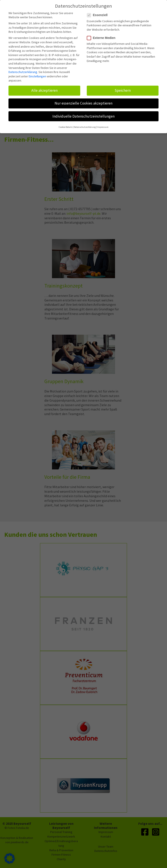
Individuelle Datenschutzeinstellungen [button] (83, 114)
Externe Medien (102, 36)
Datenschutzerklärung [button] (85, 125)
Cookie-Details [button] (66, 125)
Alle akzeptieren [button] (44, 88)
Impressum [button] (103, 125)
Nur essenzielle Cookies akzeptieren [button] (83, 101)
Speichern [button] (123, 88)
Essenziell (99, 13)
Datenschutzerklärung (23, 70)
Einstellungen (37, 74)
